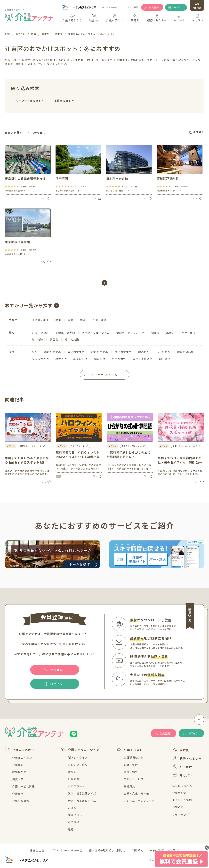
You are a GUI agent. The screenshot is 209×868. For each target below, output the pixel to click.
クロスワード (76, 786)
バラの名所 (163, 352)
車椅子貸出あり (143, 359)
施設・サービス (134, 779)
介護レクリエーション (80, 750)
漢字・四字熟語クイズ (82, 793)
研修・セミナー (187, 758)
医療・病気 (131, 772)
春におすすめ (52, 352)
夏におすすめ (76, 352)
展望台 (54, 339)
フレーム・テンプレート (139, 801)
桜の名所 (144, 352)
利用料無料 (119, 359)
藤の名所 (61, 359)
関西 (83, 320)
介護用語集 (179, 793)
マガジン (182, 775)
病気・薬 (18, 779)
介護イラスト (129, 750)
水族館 (170, 333)
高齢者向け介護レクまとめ (133, 446)
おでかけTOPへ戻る (104, 375)
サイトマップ (181, 814)
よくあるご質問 (131, 7)
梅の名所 (100, 359)
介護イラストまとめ (80, 446)
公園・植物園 (40, 333)
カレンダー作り (78, 765)
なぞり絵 (74, 822)
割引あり (165, 359)
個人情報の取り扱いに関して (107, 850)
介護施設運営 (21, 801)
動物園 (155, 333)
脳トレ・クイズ (78, 757)
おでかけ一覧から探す (29, 305)
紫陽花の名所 (185, 352)
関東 (58, 320)
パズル (72, 808)
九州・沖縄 (99, 320)
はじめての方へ (110, 7)
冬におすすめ (123, 352)
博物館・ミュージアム (96, 333)
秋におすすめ (100, 352)
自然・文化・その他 (136, 793)
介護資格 (18, 794)
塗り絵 (72, 772)
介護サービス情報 (24, 786)
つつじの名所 (40, 359)
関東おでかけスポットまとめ (32, 446)
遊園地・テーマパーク (130, 333)
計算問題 (74, 779)
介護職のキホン (22, 758)
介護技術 (18, 765)
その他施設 (72, 339)
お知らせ (178, 807)
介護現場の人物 (134, 757)
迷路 (71, 829)
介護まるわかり (20, 750)
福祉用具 (129, 786)
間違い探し (75, 815)
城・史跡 (37, 339)
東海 (71, 320)
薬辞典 (181, 750)
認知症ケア (19, 772)
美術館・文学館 (65, 333)
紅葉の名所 (80, 359)
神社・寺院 (188, 333)
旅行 (35, 352)
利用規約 (138, 850)
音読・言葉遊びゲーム (82, 801)
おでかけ (182, 767)
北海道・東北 (40, 320)
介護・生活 (131, 765)
